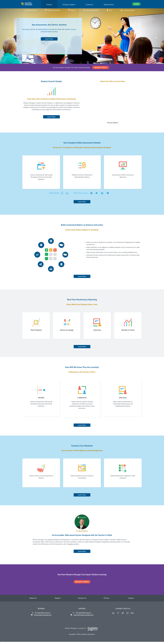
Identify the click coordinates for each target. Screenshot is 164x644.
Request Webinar (113, 123)
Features (49, 5)
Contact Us (89, 5)
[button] (12, 40)
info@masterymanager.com (43, 615)
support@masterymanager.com (84, 615)
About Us (33, 598)
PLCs (110, 10)
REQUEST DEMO (101, 67)
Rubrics (72, 10)
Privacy (106, 598)
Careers (131, 598)
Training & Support (69, 5)
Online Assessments (52, 10)
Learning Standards (128, 10)
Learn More (49, 39)
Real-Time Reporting (91, 10)
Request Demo (109, 5)
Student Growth (31, 10)
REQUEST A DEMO (82, 582)
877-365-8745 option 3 (84, 613)
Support (58, 598)
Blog (132, 613)
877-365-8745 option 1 (43, 613)
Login (136, 4)
